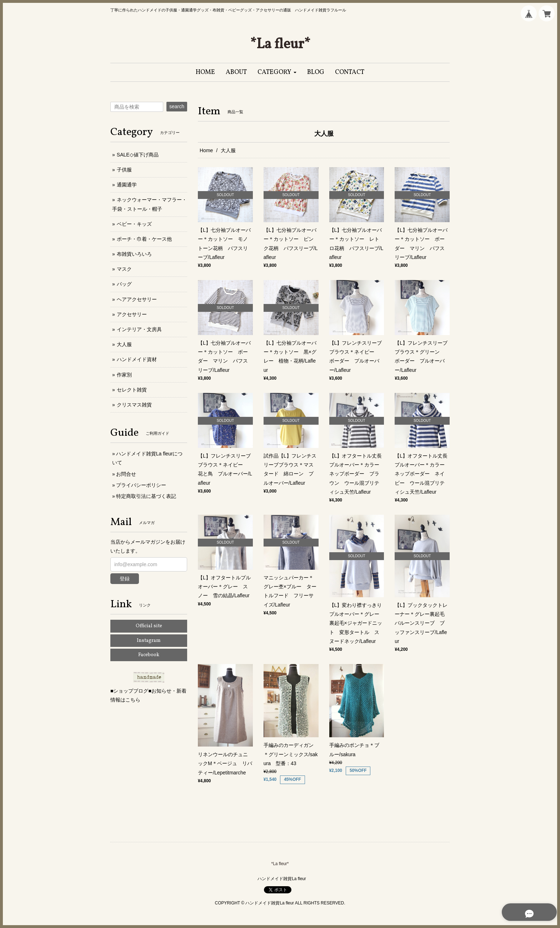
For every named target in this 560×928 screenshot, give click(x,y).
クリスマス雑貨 (134, 405)
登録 (125, 579)
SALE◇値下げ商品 (138, 155)
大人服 (124, 344)
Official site (149, 626)
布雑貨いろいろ (134, 254)
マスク (124, 269)
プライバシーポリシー (141, 485)
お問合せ (126, 474)
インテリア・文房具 (139, 329)
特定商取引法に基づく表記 (146, 496)
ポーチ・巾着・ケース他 (144, 239)
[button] (277, 72)
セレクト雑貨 (132, 390)
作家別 (124, 375)
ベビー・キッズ (134, 224)
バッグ (124, 284)
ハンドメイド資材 (137, 359)
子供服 (124, 170)
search (177, 106)
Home (206, 150)
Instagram (149, 641)
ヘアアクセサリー (137, 299)
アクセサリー (132, 314)
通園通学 (127, 185)
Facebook (149, 655)
